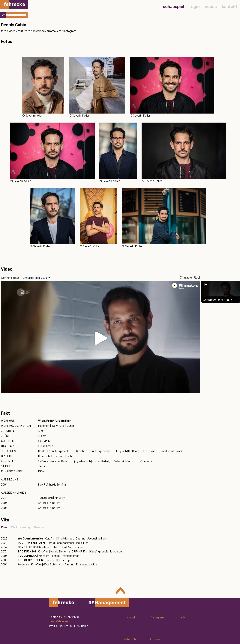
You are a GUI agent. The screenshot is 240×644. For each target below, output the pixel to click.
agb (183, 617)
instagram (70, 31)
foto (4, 31)
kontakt (230, 6)
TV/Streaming (20, 527)
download (39, 31)
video (12, 31)
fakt (20, 31)
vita (28, 31)
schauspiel (174, 6)
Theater (39, 527)
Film (4, 527)
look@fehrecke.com (61, 621)
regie (195, 6)
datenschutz (132, 639)
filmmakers (54, 31)
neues (211, 6)
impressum (157, 639)
